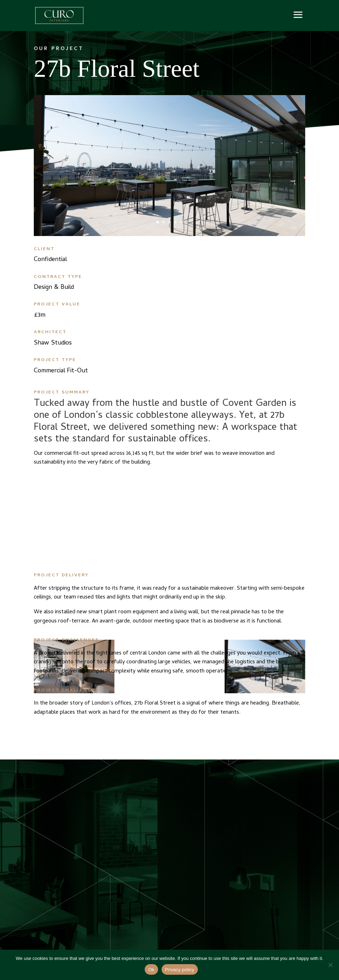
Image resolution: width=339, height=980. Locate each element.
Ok (151, 970)
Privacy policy (180, 970)
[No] (330, 965)
